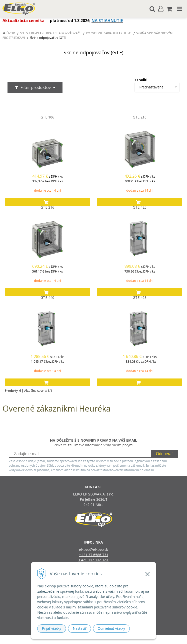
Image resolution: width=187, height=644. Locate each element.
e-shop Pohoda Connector (113, 639)
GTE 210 (140, 117)
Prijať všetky (52, 628)
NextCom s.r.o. (145, 639)
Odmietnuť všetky (111, 628)
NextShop (85, 639)
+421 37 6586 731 (94, 555)
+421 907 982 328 (94, 560)
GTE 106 (47, 117)
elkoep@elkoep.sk (93, 549)
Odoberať (164, 454)
